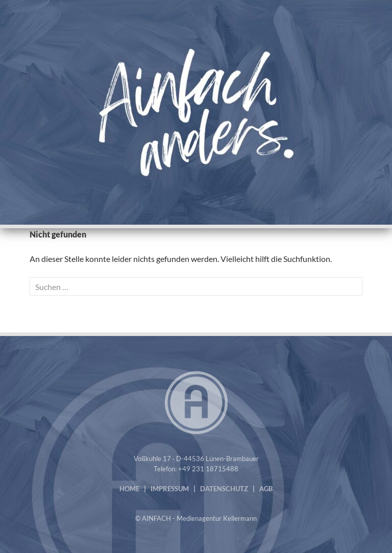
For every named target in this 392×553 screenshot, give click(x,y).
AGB (266, 489)
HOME (129, 489)
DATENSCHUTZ (224, 489)
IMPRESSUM (170, 489)
